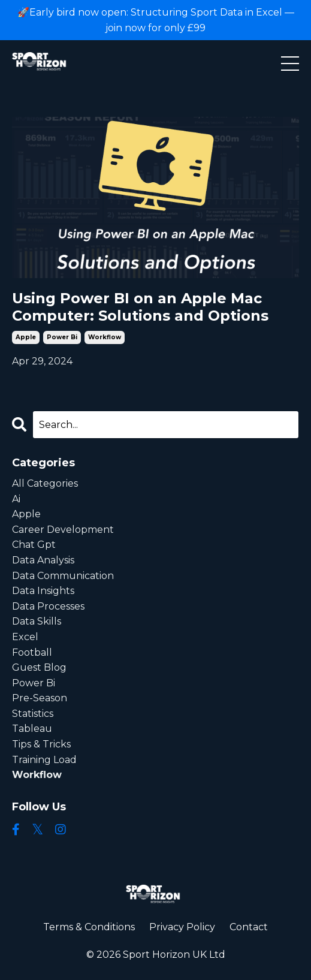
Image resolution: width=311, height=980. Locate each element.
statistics (33, 714)
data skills (37, 621)
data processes (48, 606)
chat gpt (34, 545)
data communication (63, 576)
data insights (43, 591)
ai (16, 499)
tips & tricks (41, 744)
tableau (32, 729)
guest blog (39, 667)
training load (44, 760)
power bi (62, 337)
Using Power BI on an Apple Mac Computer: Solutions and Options (140, 307)
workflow (105, 337)
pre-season (40, 698)
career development (63, 530)
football (32, 652)
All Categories (45, 483)
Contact (249, 927)
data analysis (43, 560)
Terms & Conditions (89, 927)
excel (25, 637)
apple (26, 337)
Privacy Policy (182, 927)
